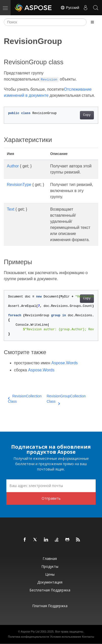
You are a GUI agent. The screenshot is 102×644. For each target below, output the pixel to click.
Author (13, 166)
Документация (50, 582)
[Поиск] (45, 22)
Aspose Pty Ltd (30, 632)
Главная (50, 559)
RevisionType (19, 185)
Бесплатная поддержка (50, 590)
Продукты (50, 566)
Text (11, 209)
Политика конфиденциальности (28, 637)
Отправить (51, 498)
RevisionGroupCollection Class (66, 399)
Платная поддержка (50, 606)
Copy (87, 115)
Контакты (88, 637)
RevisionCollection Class (25, 399)
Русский (70, 8)
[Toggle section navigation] (92, 22)
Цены (50, 574)
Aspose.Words (65, 363)
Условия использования (65, 637)
